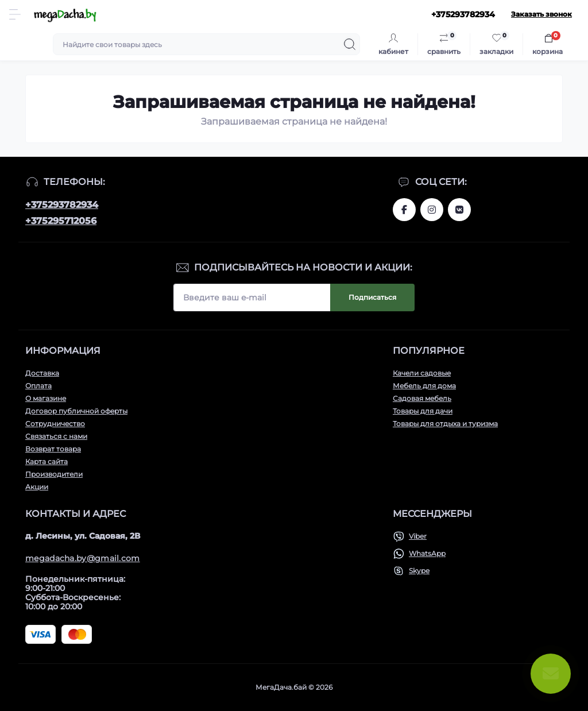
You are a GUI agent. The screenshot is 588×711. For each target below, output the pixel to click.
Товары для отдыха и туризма (445, 424)
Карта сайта (47, 461)
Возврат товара (53, 449)
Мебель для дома (424, 386)
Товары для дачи (423, 411)
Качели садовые (422, 373)
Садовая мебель (422, 398)
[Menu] (15, 14)
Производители (54, 474)
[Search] (350, 44)
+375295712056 (61, 221)
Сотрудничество (55, 424)
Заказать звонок (541, 14)
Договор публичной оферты (76, 411)
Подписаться (372, 297)
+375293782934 (62, 205)
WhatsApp (427, 553)
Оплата (38, 386)
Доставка (42, 373)
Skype (419, 571)
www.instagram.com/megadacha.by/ (432, 210)
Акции (37, 487)
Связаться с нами (56, 436)
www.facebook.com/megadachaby (404, 210)
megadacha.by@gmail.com (83, 558)
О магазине (46, 398)
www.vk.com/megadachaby (459, 210)
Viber (418, 536)
